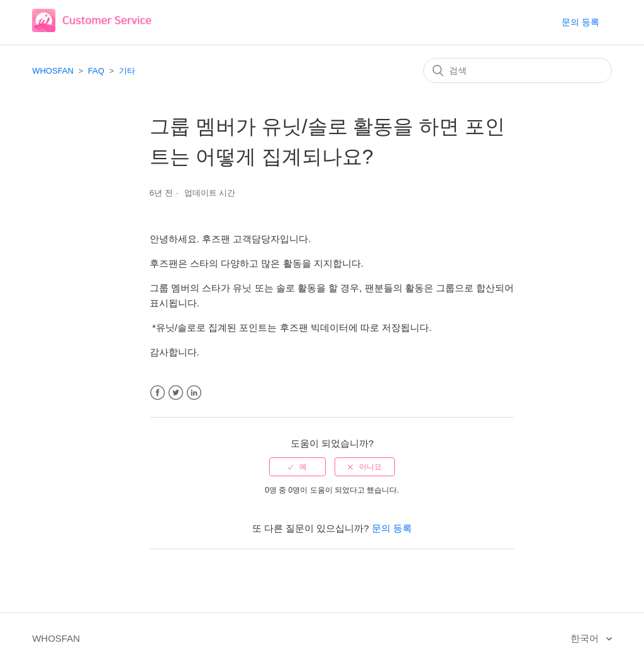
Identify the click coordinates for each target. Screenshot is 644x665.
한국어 (586, 638)
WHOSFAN (53, 71)
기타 (127, 71)
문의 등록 (580, 22)
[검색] (518, 70)
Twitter (176, 393)
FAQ (96, 71)
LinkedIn (194, 393)
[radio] (297, 467)
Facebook (158, 393)
